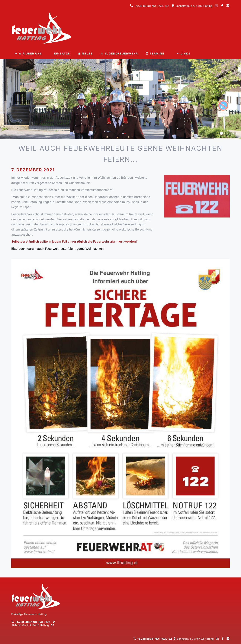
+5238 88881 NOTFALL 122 (149, 6)
